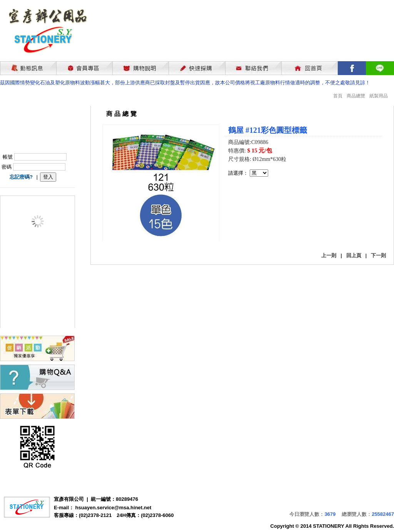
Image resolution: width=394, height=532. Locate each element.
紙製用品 (379, 96)
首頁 (338, 96)
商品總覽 (356, 96)
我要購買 (248, 197)
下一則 (378, 255)
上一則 (329, 255)
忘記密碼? (21, 177)
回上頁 (354, 255)
